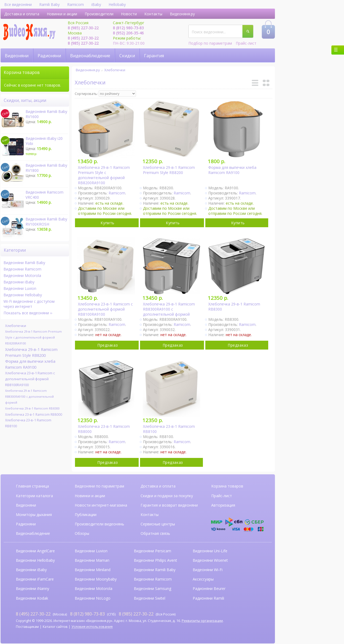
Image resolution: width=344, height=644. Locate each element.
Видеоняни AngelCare (35, 551)
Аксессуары (203, 579)
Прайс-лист (246, 43)
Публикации (86, 515)
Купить (107, 223)
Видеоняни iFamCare (35, 579)
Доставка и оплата (22, 14)
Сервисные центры (158, 524)
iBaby (96, 4)
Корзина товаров (227, 486)
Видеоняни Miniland (93, 570)
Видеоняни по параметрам (99, 486)
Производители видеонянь (99, 524)
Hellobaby (117, 4)
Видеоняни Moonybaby (96, 579)
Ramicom (76, 4)
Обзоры (82, 533)
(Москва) (41, 614)
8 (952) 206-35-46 (128, 33)
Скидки (127, 56)
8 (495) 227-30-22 (83, 38)
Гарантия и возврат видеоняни (169, 505)
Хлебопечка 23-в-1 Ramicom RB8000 (34, 414)
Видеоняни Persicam (153, 551)
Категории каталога (34, 496)
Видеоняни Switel (150, 598)
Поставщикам (27, 627)
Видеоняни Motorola (22, 275)
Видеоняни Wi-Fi (208, 570)
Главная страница (32, 486)
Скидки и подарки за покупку (167, 496)
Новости (129, 14)
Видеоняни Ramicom (22, 269)
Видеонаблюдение (90, 56)
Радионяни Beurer (209, 588)
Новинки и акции (62, 14)
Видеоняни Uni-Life (210, 551)
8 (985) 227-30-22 (83, 28)
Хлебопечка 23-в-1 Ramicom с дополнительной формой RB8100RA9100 (30, 379)
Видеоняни (17, 56)
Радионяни (49, 56)
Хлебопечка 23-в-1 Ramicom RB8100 (28, 423)
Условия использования (92, 627)
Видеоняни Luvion (20, 288)
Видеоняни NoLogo (93, 598)
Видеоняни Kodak (32, 598)
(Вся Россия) (147, 614)
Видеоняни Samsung (153, 588)
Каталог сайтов (55, 627)
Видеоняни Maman (92, 560)
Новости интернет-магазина (101, 505)
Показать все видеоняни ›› (28, 313)
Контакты (153, 14)
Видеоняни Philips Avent (155, 560)
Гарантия (154, 56)
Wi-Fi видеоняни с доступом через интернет (29, 304)
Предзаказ (107, 345)
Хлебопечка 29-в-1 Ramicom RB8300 (32, 408)
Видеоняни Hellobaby (23, 295)
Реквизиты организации (202, 621)
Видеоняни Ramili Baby (24, 263)
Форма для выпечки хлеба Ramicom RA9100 (30, 364)
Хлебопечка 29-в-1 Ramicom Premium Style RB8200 (31, 352)
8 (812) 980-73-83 (128, 28)
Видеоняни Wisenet (210, 560)
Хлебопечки (115, 70)
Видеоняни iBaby (19, 282)
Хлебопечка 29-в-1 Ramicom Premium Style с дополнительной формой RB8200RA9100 (33, 337)
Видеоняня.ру (182, 14)
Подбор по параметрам (210, 43)
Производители (99, 14)
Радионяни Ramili (208, 598)
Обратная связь (155, 533)
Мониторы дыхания (34, 515)
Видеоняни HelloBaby (35, 560)
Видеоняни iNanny (33, 588)
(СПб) (93, 614)
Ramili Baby (49, 4)
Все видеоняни (18, 4)
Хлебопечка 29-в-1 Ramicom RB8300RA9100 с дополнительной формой (29, 396)
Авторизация (223, 505)
